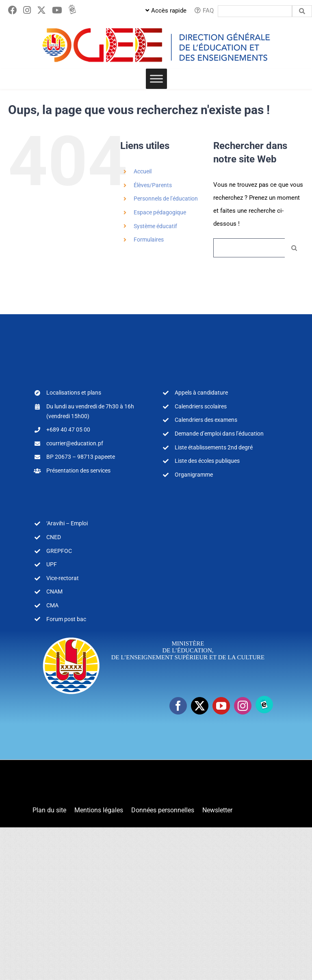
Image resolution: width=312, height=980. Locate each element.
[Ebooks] (264, 705)
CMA (52, 605)
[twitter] (200, 706)
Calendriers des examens (206, 420)
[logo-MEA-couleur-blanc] (71, 637)
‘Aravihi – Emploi (67, 523)
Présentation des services (78, 471)
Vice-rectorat (63, 578)
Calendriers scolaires (201, 406)
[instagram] (243, 706)
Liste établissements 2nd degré (214, 447)
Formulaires (149, 240)
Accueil (143, 171)
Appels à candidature (201, 393)
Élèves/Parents (153, 185)
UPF (52, 564)
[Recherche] (294, 248)
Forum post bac (66, 619)
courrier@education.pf (75, 443)
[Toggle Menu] (156, 79)
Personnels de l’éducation (166, 199)
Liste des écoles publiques (207, 461)
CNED (54, 537)
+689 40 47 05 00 (68, 430)
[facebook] (178, 706)
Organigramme (194, 475)
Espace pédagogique (160, 212)
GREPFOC (59, 551)
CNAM (54, 591)
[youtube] (221, 706)
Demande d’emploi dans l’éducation (219, 434)
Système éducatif (155, 226)
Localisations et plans (74, 393)
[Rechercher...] (249, 248)
